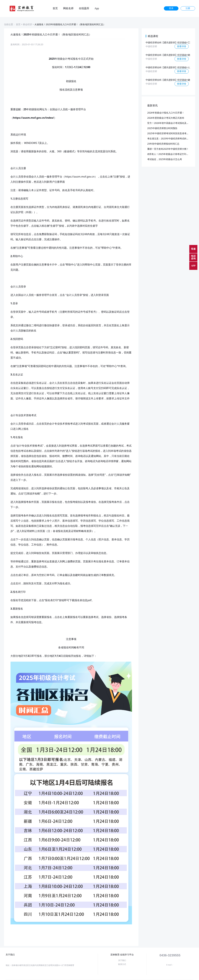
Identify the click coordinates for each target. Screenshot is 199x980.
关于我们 (122, 960)
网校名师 (68, 8)
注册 (188, 8)
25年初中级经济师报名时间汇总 (163, 144)
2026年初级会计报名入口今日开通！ (166, 113)
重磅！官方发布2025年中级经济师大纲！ (168, 149)
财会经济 (27, 24)
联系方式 (122, 964)
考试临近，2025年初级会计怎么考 (165, 159)
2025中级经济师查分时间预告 (162, 128)
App (97, 8)
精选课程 (153, 36)
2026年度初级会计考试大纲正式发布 (166, 118)
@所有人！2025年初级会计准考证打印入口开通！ (173, 154)
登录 (171, 8)
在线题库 (84, 8)
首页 (55, 8)
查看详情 (182, 46)
